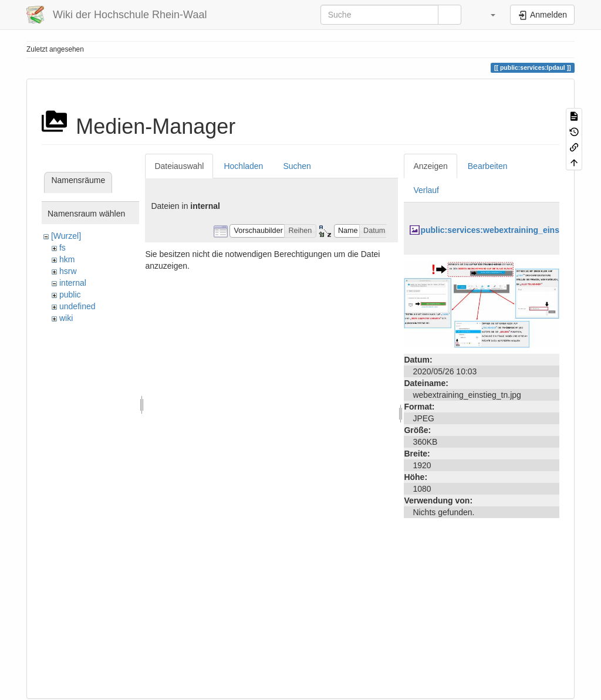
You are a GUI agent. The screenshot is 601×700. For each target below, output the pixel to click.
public (70, 295)
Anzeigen (430, 166)
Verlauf (426, 190)
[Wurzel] (66, 236)
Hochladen (243, 166)
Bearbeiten (488, 166)
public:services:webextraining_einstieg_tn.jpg (510, 230)
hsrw (68, 271)
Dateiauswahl (179, 166)
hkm (67, 259)
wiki (66, 318)
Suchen (297, 166)
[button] (487, 15)
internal (73, 283)
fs (63, 248)
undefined (77, 306)
